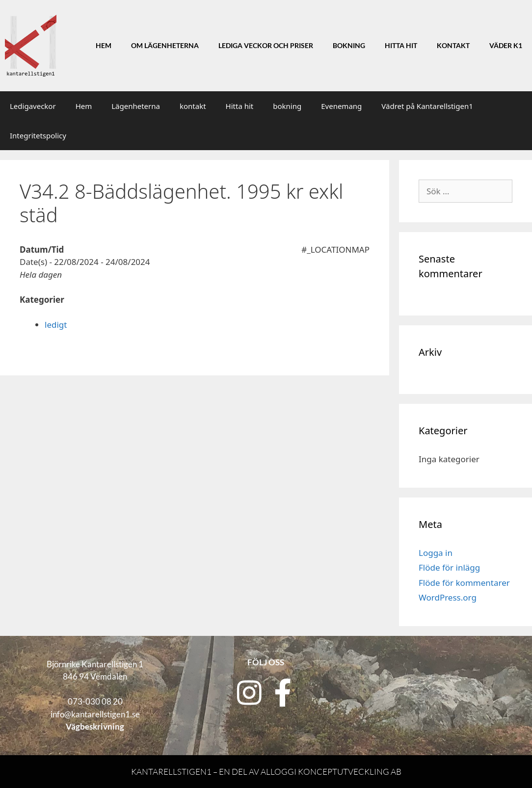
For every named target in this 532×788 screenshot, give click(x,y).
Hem (104, 46)
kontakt (193, 106)
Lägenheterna (136, 106)
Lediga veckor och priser (266, 46)
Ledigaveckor (33, 106)
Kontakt (453, 46)
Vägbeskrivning (95, 726)
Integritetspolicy (38, 135)
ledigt (56, 325)
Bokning (349, 46)
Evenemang (341, 106)
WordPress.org (448, 597)
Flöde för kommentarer (464, 583)
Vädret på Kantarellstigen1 (427, 106)
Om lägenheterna (165, 46)
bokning (287, 106)
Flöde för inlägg (449, 567)
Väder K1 (506, 46)
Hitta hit (401, 46)
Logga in (436, 553)
